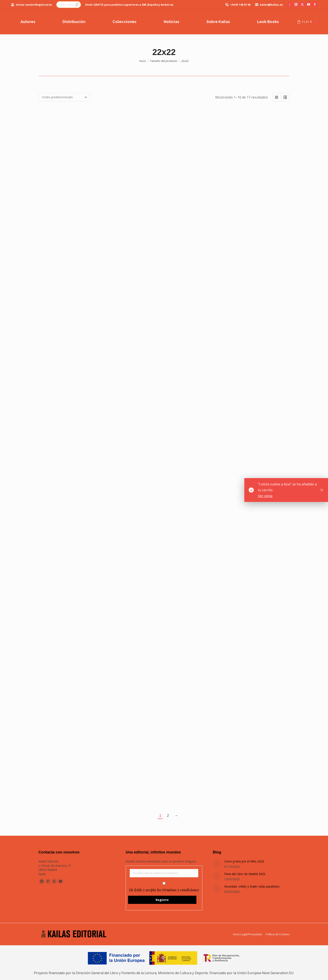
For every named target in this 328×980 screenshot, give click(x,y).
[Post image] (217, 864)
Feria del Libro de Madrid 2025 (245, 874)
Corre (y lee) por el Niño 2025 (244, 861)
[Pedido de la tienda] (64, 97)
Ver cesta (265, 496)
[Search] (69, 5)
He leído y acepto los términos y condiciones (164, 890)
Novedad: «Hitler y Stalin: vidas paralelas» (252, 886)
